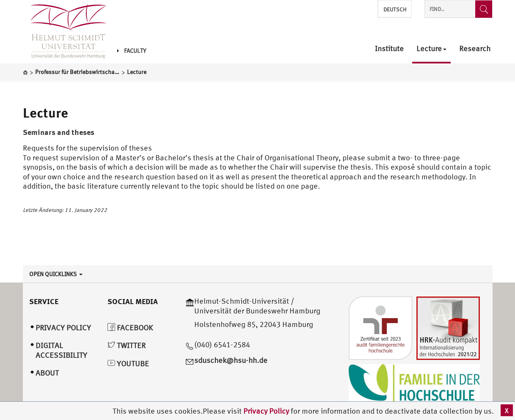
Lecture (45, 113)
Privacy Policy (267, 411)
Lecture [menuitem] (431, 49)
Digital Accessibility (61, 350)
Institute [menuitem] (389, 49)
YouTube (128, 364)
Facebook (130, 328)
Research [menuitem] (475, 49)
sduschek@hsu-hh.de (231, 360)
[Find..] (484, 9)
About (47, 373)
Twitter (127, 345)
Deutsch (395, 10)
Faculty (132, 51)
